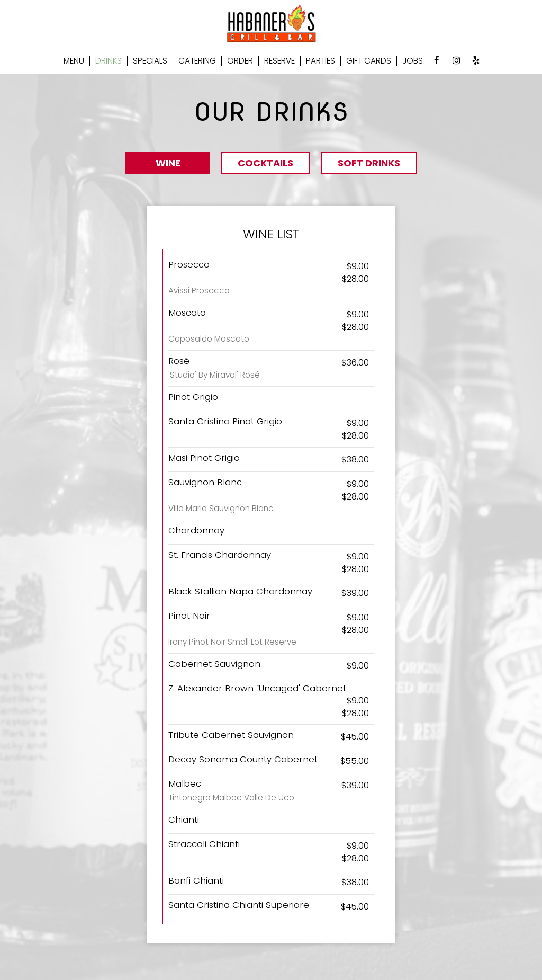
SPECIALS (150, 61)
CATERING (197, 61)
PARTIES (320, 61)
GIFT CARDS (369, 61)
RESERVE (279, 61)
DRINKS (109, 61)
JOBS (413, 61)
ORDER (240, 61)
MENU (74, 61)
